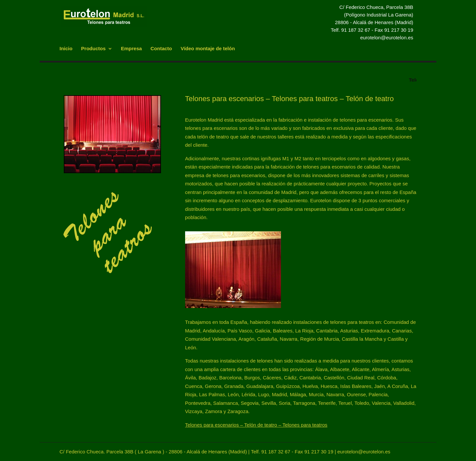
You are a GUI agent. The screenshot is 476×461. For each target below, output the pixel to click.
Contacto (161, 49)
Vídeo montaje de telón (208, 49)
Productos (93, 49)
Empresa (131, 49)
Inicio (66, 49)
